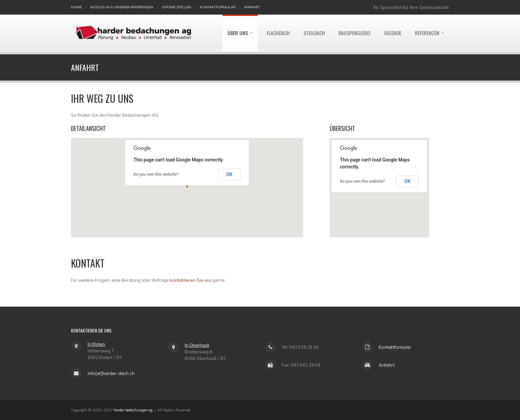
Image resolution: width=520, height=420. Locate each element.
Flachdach (276, 33)
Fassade (392, 33)
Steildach (313, 33)
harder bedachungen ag (133, 410)
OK (229, 174)
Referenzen (427, 33)
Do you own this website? (156, 174)
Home (76, 7)
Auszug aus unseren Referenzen (122, 7)
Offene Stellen (176, 7)
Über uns (236, 33)
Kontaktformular (218, 7)
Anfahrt (252, 7)
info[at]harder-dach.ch (111, 373)
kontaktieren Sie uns (191, 280)
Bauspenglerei (354, 33)
